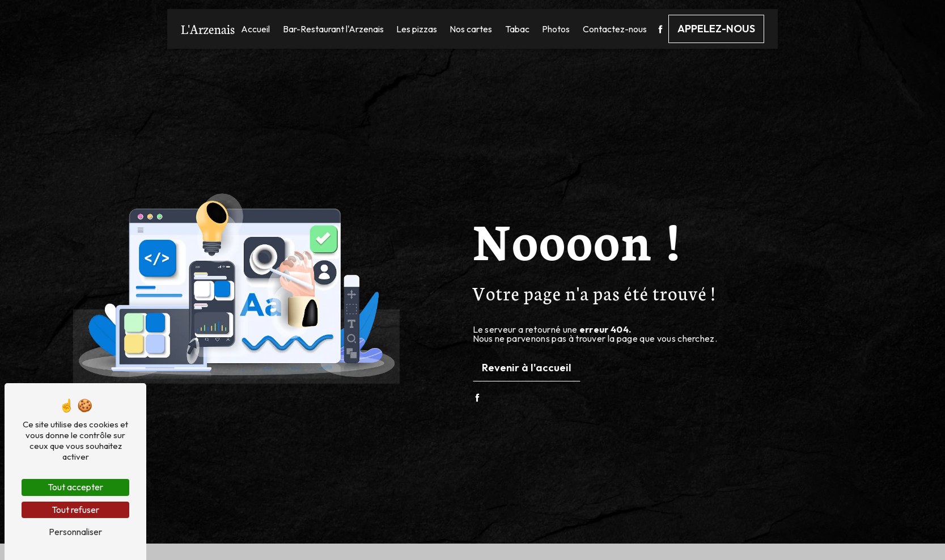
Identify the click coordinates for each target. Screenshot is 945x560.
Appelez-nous (716, 29)
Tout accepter (75, 487)
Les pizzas (417, 29)
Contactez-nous (615, 29)
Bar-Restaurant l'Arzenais (333, 29)
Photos (556, 29)
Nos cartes (471, 29)
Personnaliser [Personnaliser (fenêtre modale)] (75, 532)
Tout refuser (75, 510)
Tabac (517, 29)
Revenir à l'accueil (527, 368)
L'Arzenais (208, 29)
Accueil (255, 29)
